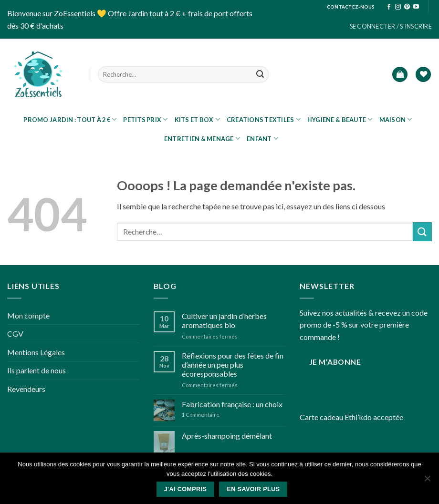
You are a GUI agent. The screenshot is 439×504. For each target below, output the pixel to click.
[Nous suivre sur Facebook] (389, 7)
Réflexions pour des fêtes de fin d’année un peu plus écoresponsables (233, 365)
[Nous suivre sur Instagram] (398, 7)
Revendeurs (26, 389)
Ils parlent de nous (37, 370)
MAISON (396, 119)
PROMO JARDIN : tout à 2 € (70, 119)
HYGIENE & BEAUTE (340, 119)
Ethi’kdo (358, 417)
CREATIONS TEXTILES (264, 119)
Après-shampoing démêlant (227, 436)
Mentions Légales (36, 352)
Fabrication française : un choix (232, 404)
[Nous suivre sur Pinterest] (407, 7)
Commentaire (201, 415)
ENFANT (262, 139)
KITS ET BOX (197, 119)
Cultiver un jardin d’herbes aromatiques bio (224, 320)
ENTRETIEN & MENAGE (202, 139)
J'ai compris (186, 489)
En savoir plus (253, 489)
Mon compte (28, 315)
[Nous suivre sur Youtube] (416, 7)
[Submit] (260, 74)
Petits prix (145, 119)
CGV (15, 334)
